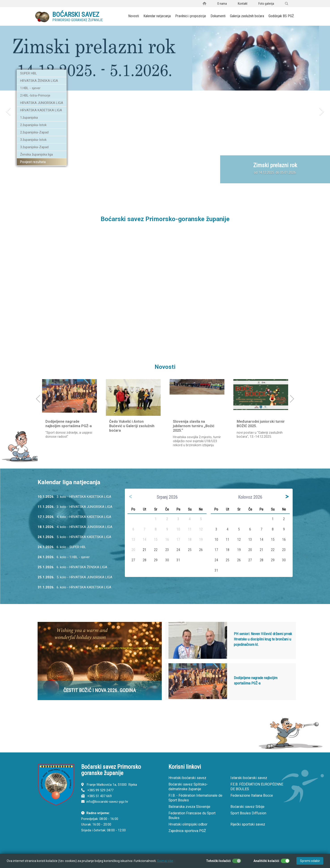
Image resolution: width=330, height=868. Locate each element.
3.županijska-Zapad (34, 147)
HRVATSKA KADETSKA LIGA (41, 110)
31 (178, 560)
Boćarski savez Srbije (247, 807)
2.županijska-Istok (33, 125)
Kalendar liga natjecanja (69, 482)
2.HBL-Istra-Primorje (35, 95)
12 (239, 540)
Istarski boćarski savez (249, 778)
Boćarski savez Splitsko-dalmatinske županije (188, 787)
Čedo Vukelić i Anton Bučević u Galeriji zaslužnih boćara (132, 426)
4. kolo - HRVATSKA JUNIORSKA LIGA (75, 527)
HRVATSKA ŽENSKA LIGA (39, 81)
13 (250, 540)
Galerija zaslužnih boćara (247, 16)
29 (156, 560)
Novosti (134, 16)
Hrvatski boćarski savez (187, 778)
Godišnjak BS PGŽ (281, 16)
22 (156, 550)
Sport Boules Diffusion (248, 813)
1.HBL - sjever (30, 88)
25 (190, 550)
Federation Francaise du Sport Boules (192, 815)
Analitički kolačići (266, 861)
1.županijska (29, 118)
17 (216, 550)
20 (250, 550)
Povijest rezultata (33, 162)
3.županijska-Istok (33, 140)
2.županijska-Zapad (34, 132)
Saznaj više (165, 861)
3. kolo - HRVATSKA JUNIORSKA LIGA (75, 507)
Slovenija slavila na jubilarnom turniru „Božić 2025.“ (194, 426)
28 (145, 560)
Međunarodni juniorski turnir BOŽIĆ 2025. (261, 424)
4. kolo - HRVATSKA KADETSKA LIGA (74, 517)
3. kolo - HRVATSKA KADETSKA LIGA (74, 497)
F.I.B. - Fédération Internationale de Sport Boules (195, 798)
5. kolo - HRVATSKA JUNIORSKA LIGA (75, 578)
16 (284, 540)
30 (167, 560)
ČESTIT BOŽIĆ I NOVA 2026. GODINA (100, 690)
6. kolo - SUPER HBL (62, 548)
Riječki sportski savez (248, 824)
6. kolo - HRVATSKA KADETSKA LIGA (74, 588)
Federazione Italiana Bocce (252, 795)
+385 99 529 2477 (100, 790)
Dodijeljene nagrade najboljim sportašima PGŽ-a (69, 424)
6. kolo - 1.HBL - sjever (64, 558)
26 (201, 550)
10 (216, 540)
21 (145, 550)
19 (239, 550)
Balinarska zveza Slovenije (189, 807)
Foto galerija (266, 4)
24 (178, 550)
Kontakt (243, 4)
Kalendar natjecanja (157, 16)
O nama (222, 4)
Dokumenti (218, 16)
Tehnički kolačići (218, 861)
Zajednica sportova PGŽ (187, 831)
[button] (8, 147)
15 (273, 540)
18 (228, 550)
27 (133, 560)
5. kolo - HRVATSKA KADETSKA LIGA (74, 537)
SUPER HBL (29, 73)
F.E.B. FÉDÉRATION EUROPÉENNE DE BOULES (257, 787)
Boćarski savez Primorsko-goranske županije (165, 219)
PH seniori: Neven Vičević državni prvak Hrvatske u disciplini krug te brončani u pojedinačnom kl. (263, 639)
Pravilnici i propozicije (191, 16)
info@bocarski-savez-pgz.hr (107, 802)
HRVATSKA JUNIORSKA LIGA (42, 103)
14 (262, 540)
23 (167, 550)
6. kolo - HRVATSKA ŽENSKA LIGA (72, 568)
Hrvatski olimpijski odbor (188, 824)
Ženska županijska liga (36, 154)
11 (228, 540)
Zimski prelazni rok (275, 165)
